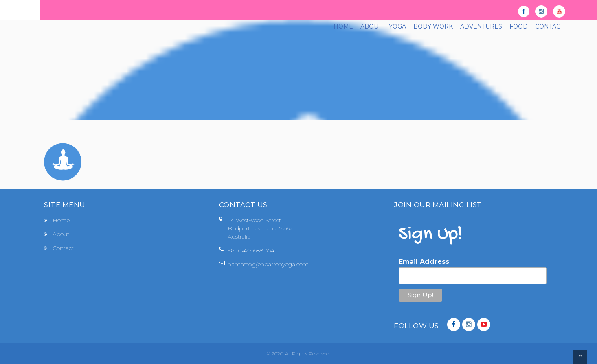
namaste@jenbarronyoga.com (268, 264)
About (61, 234)
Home (61, 220)
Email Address (424, 262)
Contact (63, 248)
